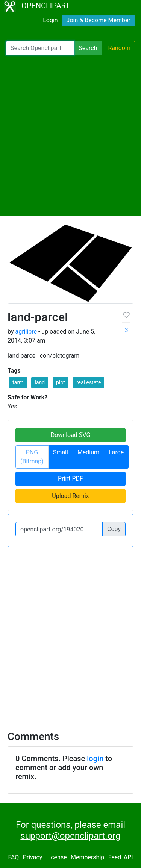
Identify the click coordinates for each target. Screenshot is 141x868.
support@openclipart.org (70, 836)
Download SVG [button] (71, 435)
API (128, 857)
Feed (115, 857)
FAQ (13, 857)
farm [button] (18, 382)
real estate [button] (89, 382)
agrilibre (26, 332)
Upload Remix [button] (70, 496)
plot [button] (61, 382)
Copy (114, 529)
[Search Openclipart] (40, 48)
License (57, 857)
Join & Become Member (99, 20)
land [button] (40, 382)
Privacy (33, 857)
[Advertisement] (70, 136)
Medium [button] (88, 452)
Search (88, 48)
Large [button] (116, 452)
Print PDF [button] (70, 479)
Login (50, 20)
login (95, 759)
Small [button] (61, 452)
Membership (87, 857)
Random (119, 48)
